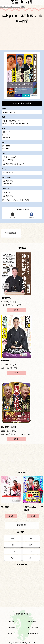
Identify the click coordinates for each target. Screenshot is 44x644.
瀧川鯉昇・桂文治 (9, 427)
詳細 (17, 310)
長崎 (31, 538)
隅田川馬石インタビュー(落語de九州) (16, 200)
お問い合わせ (33, 633)
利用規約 (33, 622)
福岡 (13, 538)
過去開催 (22, 565)
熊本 (31, 545)
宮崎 (13, 558)
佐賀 (13, 545)
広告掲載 (12, 628)
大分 (31, 551)
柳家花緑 (5, 361)
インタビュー (33, 628)
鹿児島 (13, 551)
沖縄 (31, 558)
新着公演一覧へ (27, 525)
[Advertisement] (22, 37)
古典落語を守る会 (9, 196)
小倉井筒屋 (6, 192)
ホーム (12, 622)
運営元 (12, 633)
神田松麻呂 (6, 298)
